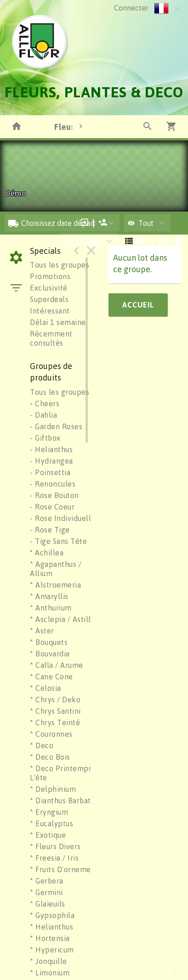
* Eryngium (49, 812)
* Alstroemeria (55, 585)
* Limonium (50, 973)
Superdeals (49, 299)
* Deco (42, 745)
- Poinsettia (50, 472)
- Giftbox (45, 438)
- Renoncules (53, 484)
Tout (141, 223)
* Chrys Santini (55, 711)
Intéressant (50, 311)
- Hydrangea (51, 461)
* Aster (42, 631)
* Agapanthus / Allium (56, 569)
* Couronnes (51, 734)
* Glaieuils (48, 904)
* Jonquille (48, 961)
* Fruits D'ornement (64, 869)
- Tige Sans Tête (58, 541)
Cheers (45, 403)
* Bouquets (49, 642)
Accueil (138, 305)
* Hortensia (50, 938)
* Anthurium (51, 608)
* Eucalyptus (51, 823)
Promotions (50, 276)
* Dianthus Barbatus (64, 801)
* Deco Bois (50, 757)
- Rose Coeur (52, 507)
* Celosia (46, 688)
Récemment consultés (51, 338)
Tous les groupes (60, 265)
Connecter (131, 8)
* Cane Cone (51, 677)
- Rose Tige (50, 530)
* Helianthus (51, 927)
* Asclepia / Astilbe (63, 619)
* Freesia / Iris (54, 858)
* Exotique (48, 835)
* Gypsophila (52, 915)
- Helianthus (51, 449)
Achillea (47, 553)
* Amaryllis (49, 596)
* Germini (46, 892)
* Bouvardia (50, 654)
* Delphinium (53, 789)
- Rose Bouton (54, 495)
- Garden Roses (56, 426)
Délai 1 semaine (58, 322)
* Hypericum (52, 950)
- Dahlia (43, 415)
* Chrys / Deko (55, 700)
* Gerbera (47, 881)
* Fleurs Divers (55, 846)
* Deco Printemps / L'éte (63, 773)
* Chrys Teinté (55, 722)
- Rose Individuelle (63, 518)
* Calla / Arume (57, 665)
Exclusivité (49, 288)
